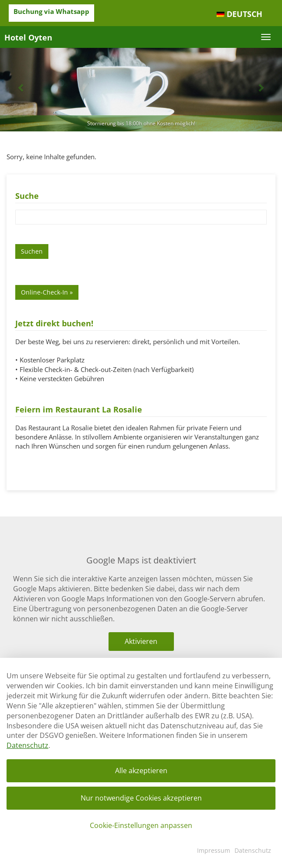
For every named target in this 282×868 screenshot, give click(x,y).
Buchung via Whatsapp (51, 11)
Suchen (32, 251)
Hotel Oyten (28, 37)
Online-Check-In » (47, 292)
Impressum (214, 850)
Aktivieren (141, 641)
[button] (21, 87)
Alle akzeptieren (141, 771)
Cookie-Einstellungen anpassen (141, 825)
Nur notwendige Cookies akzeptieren (141, 798)
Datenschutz (27, 745)
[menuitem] (240, 14)
